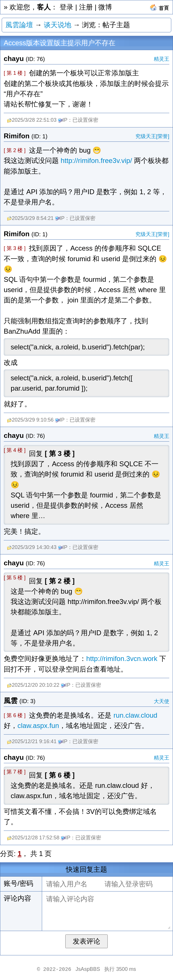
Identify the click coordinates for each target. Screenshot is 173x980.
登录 (66, 7)
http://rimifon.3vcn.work (122, 659)
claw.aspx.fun (38, 726)
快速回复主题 (86, 869)
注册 (86, 7)
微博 (105, 7)
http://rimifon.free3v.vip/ (96, 161)
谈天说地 (58, 25)
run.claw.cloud (135, 715)
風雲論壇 (19, 25)
